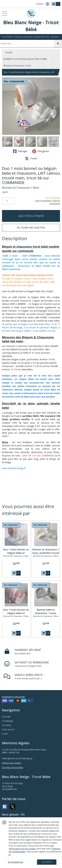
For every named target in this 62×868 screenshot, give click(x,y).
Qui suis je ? (8, 730)
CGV (5, 734)
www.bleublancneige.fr (14, 468)
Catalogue (8, 721)
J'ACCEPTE (47, 862)
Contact (40, 4)
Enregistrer (41, 151)
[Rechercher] (58, 44)
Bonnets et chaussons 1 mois (17, 66)
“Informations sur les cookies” (22, 849)
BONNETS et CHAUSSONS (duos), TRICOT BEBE (25, 59)
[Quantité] (8, 201)
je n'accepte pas (16, 862)
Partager (20, 151)
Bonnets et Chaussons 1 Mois (21, 188)
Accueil (9, 52)
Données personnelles (13, 768)
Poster (31, 158)
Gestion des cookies (11, 763)
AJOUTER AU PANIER (31, 216)
